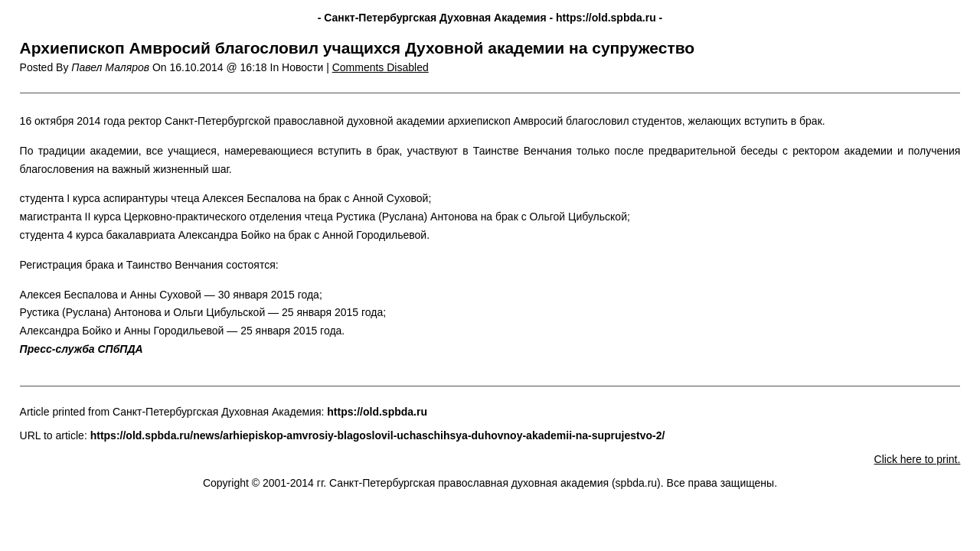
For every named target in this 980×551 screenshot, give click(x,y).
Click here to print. (918, 459)
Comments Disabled (381, 67)
